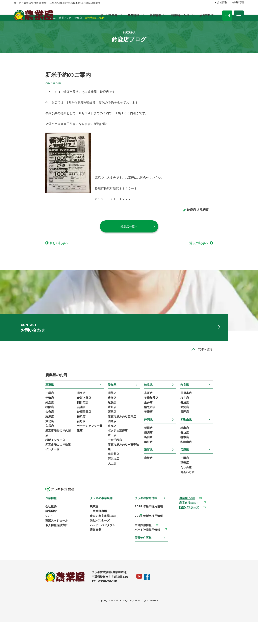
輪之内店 (160, 429)
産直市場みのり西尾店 (111, 440)
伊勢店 (18, 419)
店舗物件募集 (145, 557)
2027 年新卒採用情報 (151, 539)
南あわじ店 (219, 499)
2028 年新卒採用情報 (151, 534)
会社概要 (20, 534)
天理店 (216, 435)
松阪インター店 (24, 466)
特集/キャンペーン (183, 15)
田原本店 (217, 414)
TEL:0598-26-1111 (73, 603)
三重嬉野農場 (84, 539)
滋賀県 (159, 474)
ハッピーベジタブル (88, 554)
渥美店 (102, 414)
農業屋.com (206, 525)
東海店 (102, 450)
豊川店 (102, 429)
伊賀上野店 (53, 419)
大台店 (18, 435)
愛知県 (102, 405)
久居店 (18, 450)
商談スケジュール (25, 549)
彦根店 (159, 483)
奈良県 (216, 405)
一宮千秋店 (104, 466)
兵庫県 (216, 474)
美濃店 (159, 435)
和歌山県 (217, 442)
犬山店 (102, 491)
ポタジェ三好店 (107, 455)
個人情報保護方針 (25, 554)
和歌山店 (217, 467)
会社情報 (222, 3)
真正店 (159, 414)
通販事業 (81, 559)
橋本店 (216, 462)
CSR (17, 544)
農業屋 (80, 534)
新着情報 (155, 15)
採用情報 (239, 3)
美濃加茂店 (162, 419)
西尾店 (102, 435)
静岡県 (159, 442)
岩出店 (216, 451)
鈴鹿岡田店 (53, 435)
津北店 (18, 445)
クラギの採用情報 (148, 525)
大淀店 (216, 429)
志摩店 (18, 440)
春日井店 (103, 481)
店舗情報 (133, 15)
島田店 (159, 462)
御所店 (216, 424)
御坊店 (216, 456)
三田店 (216, 483)
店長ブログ (206, 15)
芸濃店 (50, 429)
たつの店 (217, 494)
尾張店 (102, 424)
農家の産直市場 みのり (90, 544)
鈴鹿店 (18, 424)
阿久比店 (103, 486)
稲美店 (216, 488)
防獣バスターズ (85, 549)
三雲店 (18, 414)
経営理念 (20, 539)
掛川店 (159, 456)
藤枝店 (159, 467)
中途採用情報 (145, 544)
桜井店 (216, 419)
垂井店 (159, 424)
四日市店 (51, 424)
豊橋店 (102, 419)
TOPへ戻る (237, 370)
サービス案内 (108, 15)
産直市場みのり (208, 530)
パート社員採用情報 (149, 549)
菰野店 (50, 445)
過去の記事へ (230, 257)
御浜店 (50, 440)
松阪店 (18, 429)
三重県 (18, 405)
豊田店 (102, 461)
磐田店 (159, 451)
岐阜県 (159, 405)
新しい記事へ (28, 257)
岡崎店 (102, 445)
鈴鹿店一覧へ (129, 240)
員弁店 (50, 414)
